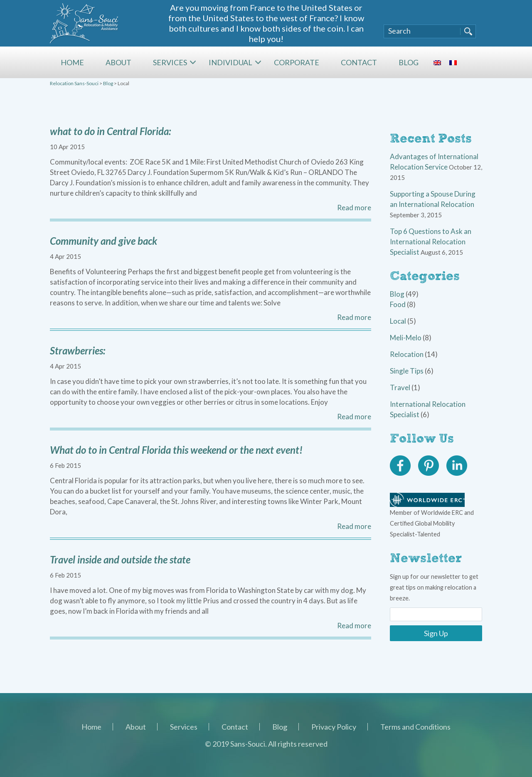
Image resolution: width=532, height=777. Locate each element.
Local (398, 321)
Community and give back (103, 241)
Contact (359, 62)
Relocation (407, 354)
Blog (409, 62)
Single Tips (407, 371)
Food (398, 304)
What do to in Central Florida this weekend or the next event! (176, 450)
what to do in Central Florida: (110, 131)
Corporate (297, 62)
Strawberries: (78, 350)
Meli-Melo (406, 338)
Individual (230, 62)
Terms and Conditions (415, 727)
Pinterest (429, 466)
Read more (354, 208)
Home (72, 62)
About (118, 62)
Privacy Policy (334, 727)
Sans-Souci (84, 23)
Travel (400, 387)
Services (170, 62)
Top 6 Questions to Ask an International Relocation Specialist (431, 242)
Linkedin (457, 466)
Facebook (400, 466)
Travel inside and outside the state (120, 559)
